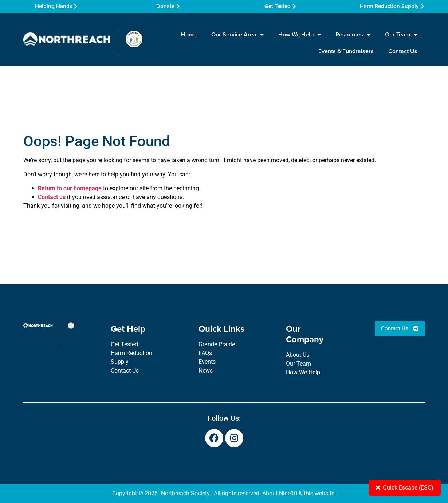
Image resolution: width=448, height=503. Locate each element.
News (206, 371)
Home (189, 34)
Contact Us (403, 51)
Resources (353, 35)
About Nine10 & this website (298, 493)
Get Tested (124, 344)
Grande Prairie (217, 344)
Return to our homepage (70, 188)
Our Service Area (237, 35)
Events (207, 362)
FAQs (205, 353)
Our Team (401, 35)
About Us (298, 355)
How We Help (300, 35)
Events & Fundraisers (346, 51)
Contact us (52, 197)
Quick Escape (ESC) (405, 488)
